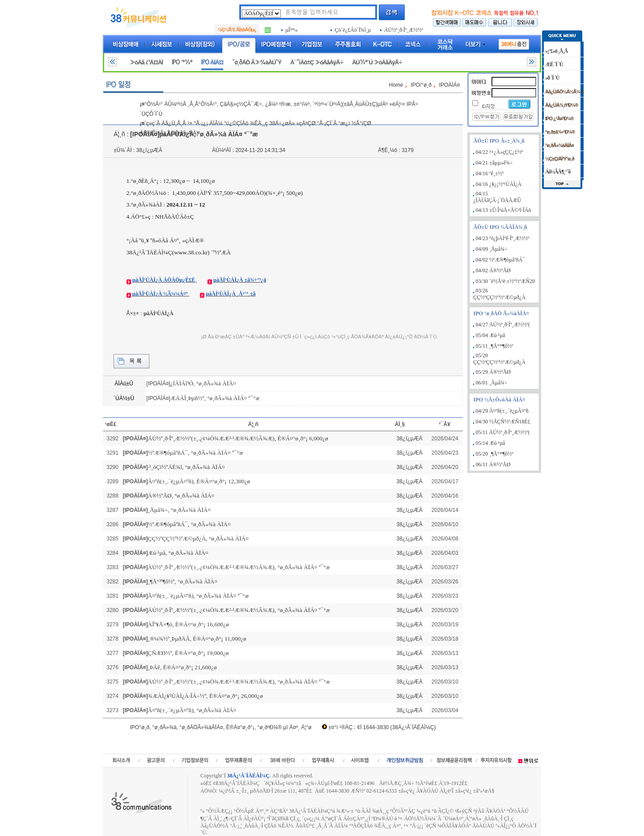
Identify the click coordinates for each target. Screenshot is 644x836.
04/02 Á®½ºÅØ (493, 270)
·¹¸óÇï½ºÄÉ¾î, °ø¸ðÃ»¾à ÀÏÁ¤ (186, 467)
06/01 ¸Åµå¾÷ (492, 383)
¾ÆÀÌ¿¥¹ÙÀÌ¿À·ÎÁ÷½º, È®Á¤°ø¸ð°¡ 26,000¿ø (205, 696)
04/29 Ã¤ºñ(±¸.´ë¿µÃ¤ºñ (502, 411)
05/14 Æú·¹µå (491, 443)
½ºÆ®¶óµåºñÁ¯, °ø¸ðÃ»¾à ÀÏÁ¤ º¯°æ (196, 453)
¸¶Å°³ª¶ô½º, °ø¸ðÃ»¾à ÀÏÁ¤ (183, 581)
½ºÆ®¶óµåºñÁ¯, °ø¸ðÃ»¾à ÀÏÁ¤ (189, 524)
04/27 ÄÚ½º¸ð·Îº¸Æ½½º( (503, 325)
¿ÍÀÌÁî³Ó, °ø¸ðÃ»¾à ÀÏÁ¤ (203, 383)
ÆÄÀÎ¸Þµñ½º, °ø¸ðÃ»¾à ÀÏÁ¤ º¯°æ (215, 398)
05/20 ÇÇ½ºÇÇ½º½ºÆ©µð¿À (499, 359)
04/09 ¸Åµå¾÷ (492, 249)
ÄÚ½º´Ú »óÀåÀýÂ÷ (377, 62)
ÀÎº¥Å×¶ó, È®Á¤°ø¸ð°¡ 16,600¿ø (189, 624)
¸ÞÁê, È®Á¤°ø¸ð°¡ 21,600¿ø (182, 667)
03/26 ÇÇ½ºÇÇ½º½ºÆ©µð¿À (499, 294)
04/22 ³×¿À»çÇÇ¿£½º (500, 152)
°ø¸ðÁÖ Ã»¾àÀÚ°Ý (257, 62)
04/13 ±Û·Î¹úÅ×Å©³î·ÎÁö (504, 210)
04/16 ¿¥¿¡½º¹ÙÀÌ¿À (499, 184)
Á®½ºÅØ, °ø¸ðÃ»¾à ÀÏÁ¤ (181, 496)
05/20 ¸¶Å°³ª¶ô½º (495, 454)
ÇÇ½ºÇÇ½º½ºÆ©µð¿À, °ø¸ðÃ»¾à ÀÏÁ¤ (198, 538)
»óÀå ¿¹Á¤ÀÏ (146, 62)
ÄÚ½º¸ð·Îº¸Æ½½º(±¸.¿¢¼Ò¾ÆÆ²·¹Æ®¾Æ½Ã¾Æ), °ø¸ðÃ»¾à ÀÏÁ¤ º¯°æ (239, 567)
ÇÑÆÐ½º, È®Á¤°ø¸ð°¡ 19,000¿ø (189, 653)
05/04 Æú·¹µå (491, 335)
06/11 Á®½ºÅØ (493, 464)
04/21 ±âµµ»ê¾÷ (494, 163)
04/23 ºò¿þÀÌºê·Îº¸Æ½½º (503, 238)
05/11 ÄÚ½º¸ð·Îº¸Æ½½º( (503, 432)
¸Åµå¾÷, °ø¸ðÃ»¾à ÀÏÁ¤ (180, 510)
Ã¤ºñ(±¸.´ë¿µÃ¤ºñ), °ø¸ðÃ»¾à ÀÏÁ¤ (192, 710)
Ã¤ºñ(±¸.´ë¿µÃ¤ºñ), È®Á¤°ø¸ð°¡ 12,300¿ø (199, 481)
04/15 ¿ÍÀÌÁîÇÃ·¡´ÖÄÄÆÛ (497, 197)
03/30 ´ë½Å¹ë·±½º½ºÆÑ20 (506, 281)
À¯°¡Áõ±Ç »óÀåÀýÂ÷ (317, 62)
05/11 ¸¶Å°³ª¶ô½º (495, 346)
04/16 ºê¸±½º (490, 173)
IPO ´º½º (182, 62)
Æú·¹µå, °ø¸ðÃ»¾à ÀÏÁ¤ (178, 553)
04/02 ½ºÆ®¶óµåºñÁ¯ (501, 260)
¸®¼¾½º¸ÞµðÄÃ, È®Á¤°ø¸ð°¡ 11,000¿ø (197, 639)
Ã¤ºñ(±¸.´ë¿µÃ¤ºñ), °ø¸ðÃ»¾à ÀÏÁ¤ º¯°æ (199, 596)
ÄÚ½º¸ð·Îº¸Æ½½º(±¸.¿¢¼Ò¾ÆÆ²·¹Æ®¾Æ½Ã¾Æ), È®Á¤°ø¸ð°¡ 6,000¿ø (238, 438)
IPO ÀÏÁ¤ (212, 62)
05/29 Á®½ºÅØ (493, 372)
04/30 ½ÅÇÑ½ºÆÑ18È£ (503, 422)
